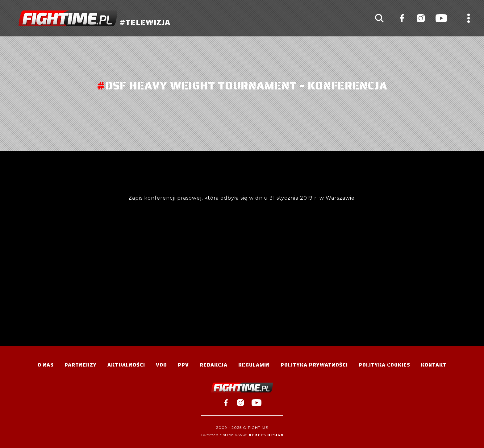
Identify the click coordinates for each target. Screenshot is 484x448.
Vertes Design (266, 435)
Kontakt (434, 365)
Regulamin (254, 365)
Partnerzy (81, 365)
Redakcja (214, 365)
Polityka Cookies (384, 365)
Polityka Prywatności (314, 365)
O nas (46, 365)
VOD (161, 365)
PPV (183, 365)
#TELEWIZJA (94, 18)
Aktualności (126, 365)
